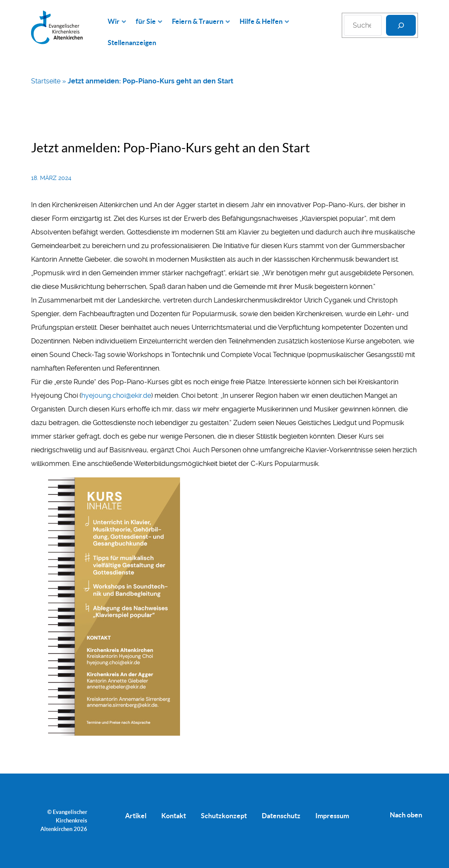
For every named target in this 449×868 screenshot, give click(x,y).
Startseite (46, 81)
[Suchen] (401, 25)
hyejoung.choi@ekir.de (116, 395)
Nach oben (406, 815)
